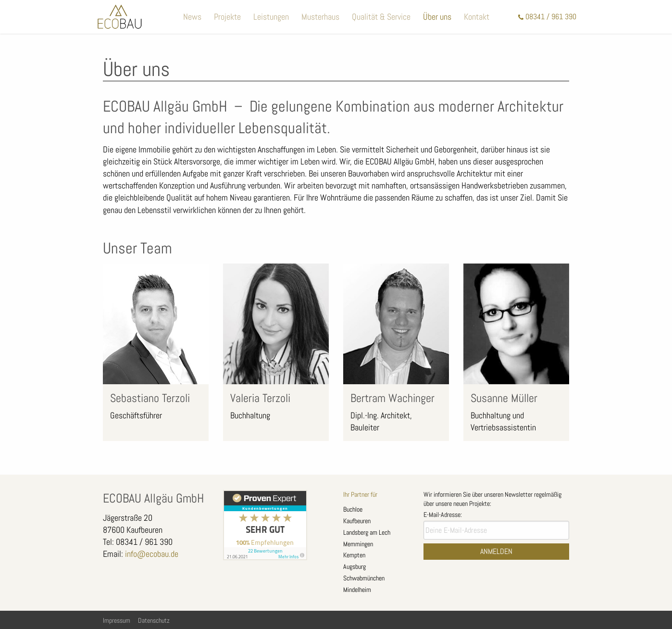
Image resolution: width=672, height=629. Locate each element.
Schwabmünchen (364, 578)
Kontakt (477, 17)
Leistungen (271, 17)
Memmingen (358, 544)
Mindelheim (357, 590)
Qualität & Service (381, 17)
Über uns (437, 17)
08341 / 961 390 (551, 17)
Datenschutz (154, 620)
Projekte (227, 17)
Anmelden (496, 551)
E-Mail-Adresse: (443, 515)
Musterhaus (320, 17)
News (192, 17)
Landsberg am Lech (367, 532)
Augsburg (355, 566)
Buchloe (353, 509)
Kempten (354, 555)
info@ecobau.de (152, 554)
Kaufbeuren (357, 521)
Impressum (117, 620)
